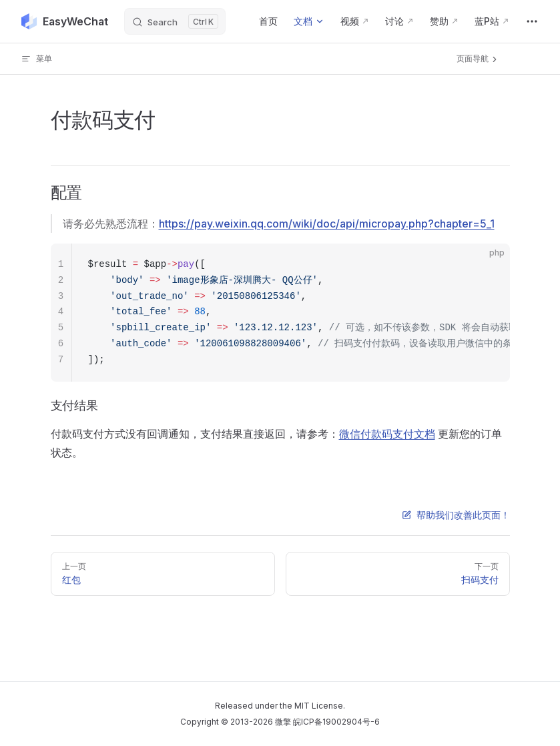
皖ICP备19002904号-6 (336, 722)
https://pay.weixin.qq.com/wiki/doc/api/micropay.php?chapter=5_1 (327, 224)
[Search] (175, 21)
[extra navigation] (532, 21)
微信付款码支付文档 (387, 434)
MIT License (319, 706)
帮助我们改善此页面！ (456, 515)
